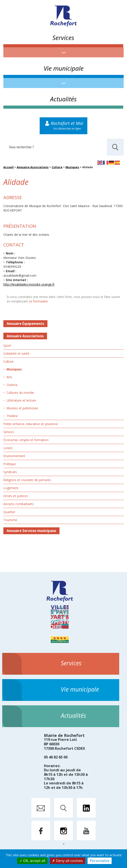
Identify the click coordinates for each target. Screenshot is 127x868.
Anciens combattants (19, 504)
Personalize (100, 861)
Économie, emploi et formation (26, 440)
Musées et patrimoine (22, 408)
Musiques (72, 167)
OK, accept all (32, 861)
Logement (11, 488)
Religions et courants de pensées (27, 480)
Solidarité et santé (16, 353)
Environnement (14, 456)
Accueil (8, 167)
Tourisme (10, 520)
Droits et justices (16, 496)
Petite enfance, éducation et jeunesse (31, 424)
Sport (7, 345)
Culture (57, 167)
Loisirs (8, 448)
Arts (9, 377)
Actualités (63, 99)
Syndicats (10, 472)
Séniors (9, 432)
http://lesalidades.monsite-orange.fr (29, 284)
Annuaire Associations (33, 167)
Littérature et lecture (21, 400)
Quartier (9, 512)
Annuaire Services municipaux (31, 531)
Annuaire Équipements (25, 324)
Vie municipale (64, 68)
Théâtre (12, 416)
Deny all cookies (68, 861)
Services (63, 38)
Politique (10, 464)
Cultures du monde (20, 393)
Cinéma (12, 385)
